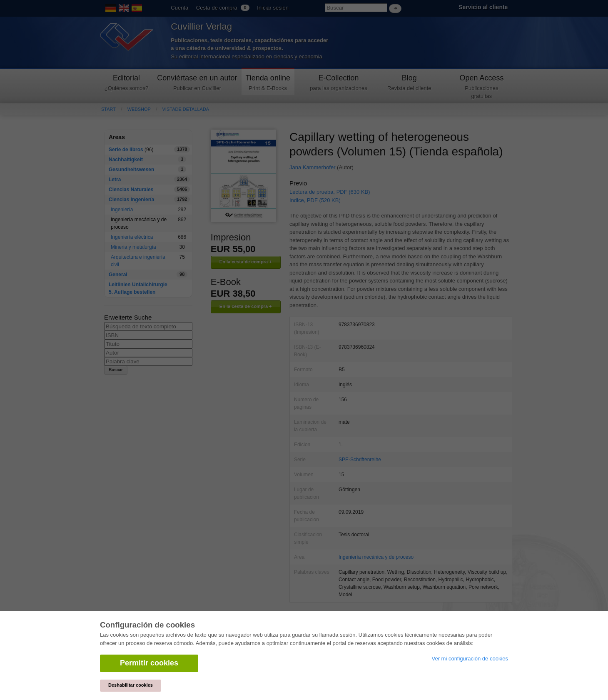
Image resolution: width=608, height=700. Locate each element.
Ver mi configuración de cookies (470, 659)
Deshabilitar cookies (131, 685)
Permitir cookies (149, 663)
